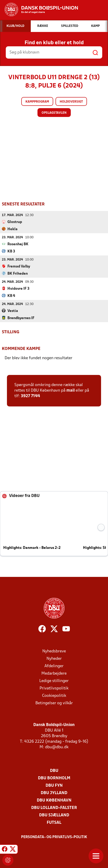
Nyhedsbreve (54, 651)
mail (71, 391)
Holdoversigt (71, 102)
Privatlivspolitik (54, 688)
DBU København (54, 800)
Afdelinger (54, 666)
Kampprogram (37, 102)
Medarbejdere (54, 674)
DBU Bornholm (54, 778)
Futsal (54, 823)
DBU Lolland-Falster (54, 808)
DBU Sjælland (54, 815)
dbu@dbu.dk (57, 747)
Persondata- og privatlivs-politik (54, 837)
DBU (54, 771)
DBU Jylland (54, 793)
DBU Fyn (54, 786)
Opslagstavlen (54, 113)
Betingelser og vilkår (54, 703)
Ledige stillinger (54, 681)
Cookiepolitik (54, 696)
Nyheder (54, 659)
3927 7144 (30, 396)
